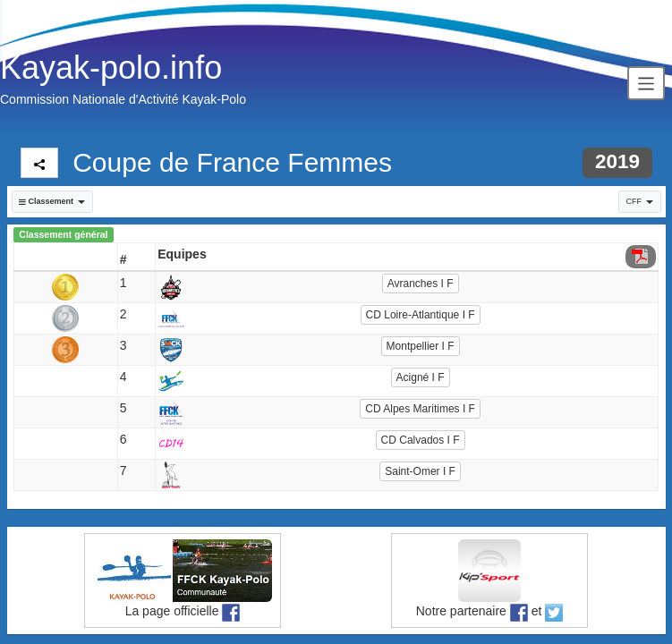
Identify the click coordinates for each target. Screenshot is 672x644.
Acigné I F (421, 377)
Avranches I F (421, 284)
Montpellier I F (421, 346)
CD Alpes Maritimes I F (420, 409)
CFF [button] (640, 201)
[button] (52, 202)
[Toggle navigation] (646, 83)
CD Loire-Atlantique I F (421, 315)
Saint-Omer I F (420, 471)
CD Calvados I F (421, 440)
